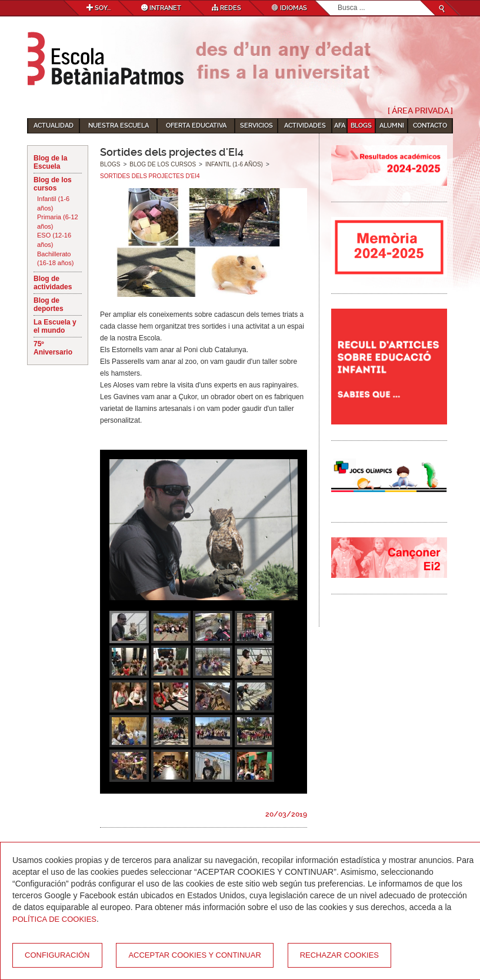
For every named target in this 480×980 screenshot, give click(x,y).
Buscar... (338, 1)
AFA (340, 126)
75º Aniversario (53, 348)
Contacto (430, 126)
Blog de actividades (53, 283)
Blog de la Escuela (50, 162)
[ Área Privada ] (420, 111)
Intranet (161, 8)
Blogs (361, 126)
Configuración (57, 955)
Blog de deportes (49, 305)
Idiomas (289, 8)
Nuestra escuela (119, 126)
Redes (226, 8)
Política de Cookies (54, 919)
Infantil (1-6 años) (53, 203)
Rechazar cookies (339, 955)
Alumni (392, 126)
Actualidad (54, 126)
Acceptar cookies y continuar (194, 955)
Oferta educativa (196, 126)
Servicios (256, 126)
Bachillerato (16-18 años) (55, 259)
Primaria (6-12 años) (58, 222)
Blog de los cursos (53, 184)
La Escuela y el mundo (55, 326)
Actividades (305, 126)
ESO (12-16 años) (54, 240)
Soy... (99, 8)
